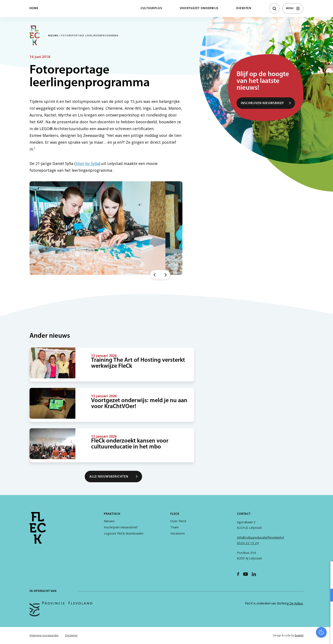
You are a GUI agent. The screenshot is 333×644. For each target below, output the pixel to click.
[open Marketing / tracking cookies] (326, 608)
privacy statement (312, 581)
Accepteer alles (297, 624)
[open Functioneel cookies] (326, 596)
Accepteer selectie (297, 636)
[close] (326, 569)
